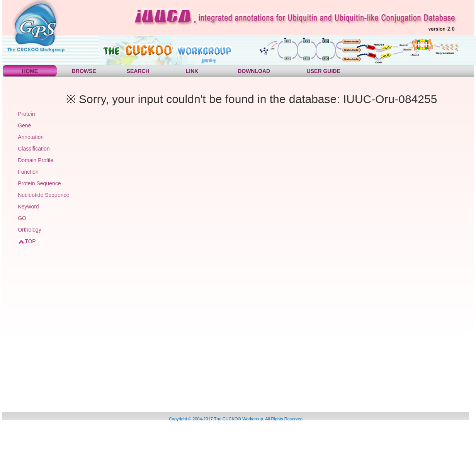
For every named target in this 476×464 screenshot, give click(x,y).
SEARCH (138, 71)
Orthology (30, 230)
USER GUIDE (324, 71)
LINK (192, 71)
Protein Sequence (39, 183)
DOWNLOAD (254, 71)
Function (28, 172)
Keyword (28, 207)
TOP (30, 241)
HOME (30, 71)
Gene (24, 125)
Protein (26, 114)
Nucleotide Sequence (43, 195)
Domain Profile (36, 160)
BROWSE (84, 71)
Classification (34, 149)
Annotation (31, 137)
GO (22, 218)
